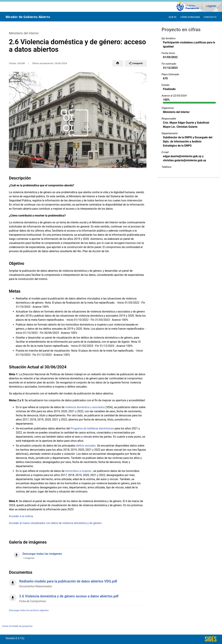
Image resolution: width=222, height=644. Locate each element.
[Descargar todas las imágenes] (78, 554)
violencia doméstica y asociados (85, 407)
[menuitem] (173, 17)
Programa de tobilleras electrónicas (92, 428)
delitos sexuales (86, 446)
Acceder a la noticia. (21, 516)
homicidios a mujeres (79, 471)
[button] (118, 63)
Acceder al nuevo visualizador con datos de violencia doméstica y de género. (56, 523)
